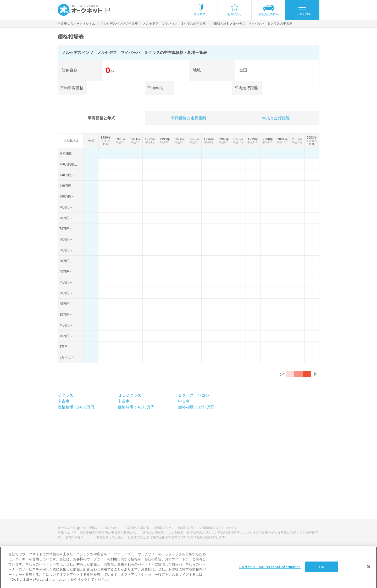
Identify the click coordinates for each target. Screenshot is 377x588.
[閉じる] (369, 571)
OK (321, 571)
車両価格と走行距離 (189, 118)
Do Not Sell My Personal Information (270, 571)
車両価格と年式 (101, 118)
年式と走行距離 (276, 118)
